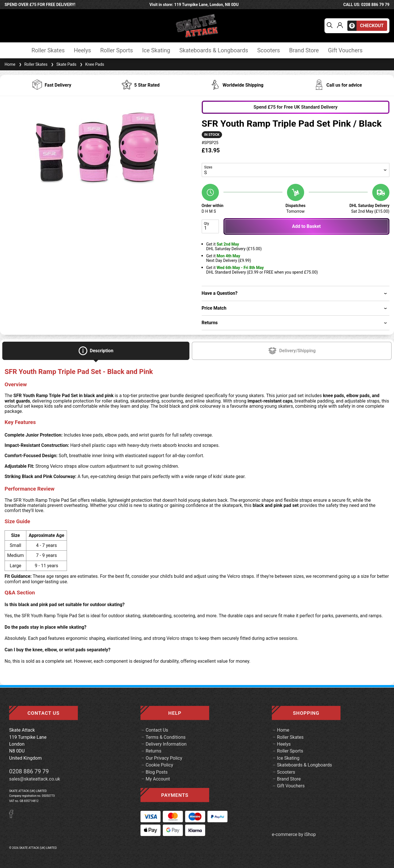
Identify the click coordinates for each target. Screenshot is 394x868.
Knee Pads (91, 64)
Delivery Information (166, 744)
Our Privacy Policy (164, 758)
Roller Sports (116, 50)
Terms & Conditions (166, 737)
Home (10, 64)
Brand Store (304, 50)
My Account (158, 779)
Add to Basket (306, 226)
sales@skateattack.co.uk (35, 779)
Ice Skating (156, 50)
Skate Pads (63, 64)
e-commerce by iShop (294, 835)
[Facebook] (13, 816)
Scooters (269, 50)
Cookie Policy (159, 765)
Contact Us (157, 730)
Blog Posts (157, 772)
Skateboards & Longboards (214, 50)
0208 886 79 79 (29, 771)
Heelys (82, 50)
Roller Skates (48, 50)
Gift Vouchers (345, 50)
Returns (154, 751)
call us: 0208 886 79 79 (366, 5)
